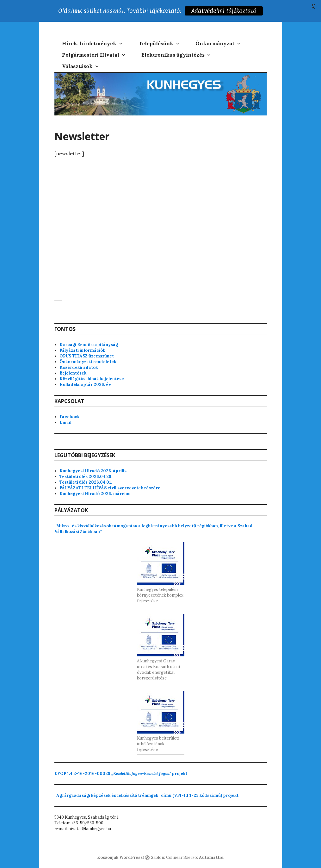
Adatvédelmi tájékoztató (224, 11)
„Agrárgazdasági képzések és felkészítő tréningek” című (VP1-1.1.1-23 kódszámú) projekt (146, 795)
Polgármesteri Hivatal (91, 55)
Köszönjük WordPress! (120, 857)
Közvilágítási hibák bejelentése (92, 379)
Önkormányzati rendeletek (88, 362)
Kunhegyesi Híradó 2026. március (95, 494)
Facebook (69, 417)
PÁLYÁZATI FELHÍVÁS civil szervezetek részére (110, 488)
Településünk (156, 43)
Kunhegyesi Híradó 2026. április (93, 471)
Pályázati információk (82, 350)
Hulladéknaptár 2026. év (85, 384)
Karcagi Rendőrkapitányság (89, 345)
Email (65, 422)
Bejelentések (73, 373)
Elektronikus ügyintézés (173, 55)
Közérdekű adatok (79, 367)
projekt (121, 774)
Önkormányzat (215, 43)
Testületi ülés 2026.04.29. (86, 477)
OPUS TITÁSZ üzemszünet (87, 356)
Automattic (211, 857)
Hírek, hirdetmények (89, 43)
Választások (77, 66)
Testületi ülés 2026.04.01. (86, 482)
